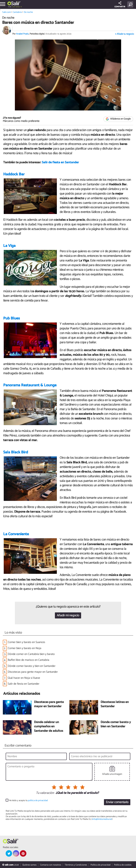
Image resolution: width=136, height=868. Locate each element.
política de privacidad (38, 800)
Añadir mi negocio (68, 616)
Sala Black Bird (16, 452)
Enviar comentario (117, 802)
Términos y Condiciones (76, 865)
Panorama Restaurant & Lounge (30, 385)
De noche (28, 12)
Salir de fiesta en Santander (60, 163)
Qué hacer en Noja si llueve (24, 678)
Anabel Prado (22, 34)
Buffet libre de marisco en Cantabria (29, 660)
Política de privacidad (100, 865)
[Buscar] (131, 4)
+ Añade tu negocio (124, 34)
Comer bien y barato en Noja (25, 648)
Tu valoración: (45, 793)
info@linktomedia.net (102, 819)
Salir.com (7, 12)
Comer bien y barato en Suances (26, 642)
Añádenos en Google (118, 119)
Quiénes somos (29, 865)
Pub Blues (12, 319)
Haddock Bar (14, 174)
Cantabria (16, 7)
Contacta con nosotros (51, 865)
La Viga (9, 246)
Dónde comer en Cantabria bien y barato (31, 654)
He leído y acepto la (28, 800)
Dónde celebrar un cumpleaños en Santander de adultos (49, 727)
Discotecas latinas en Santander (115, 704)
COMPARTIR (120, 5)
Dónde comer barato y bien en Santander (32, 666)
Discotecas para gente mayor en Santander (33, 672)
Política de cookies (123, 865)
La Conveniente (16, 534)
